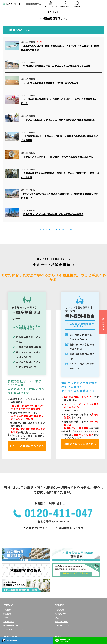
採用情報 (7, 591)
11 (67, 229)
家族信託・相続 (61, 599)
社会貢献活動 (9, 631)
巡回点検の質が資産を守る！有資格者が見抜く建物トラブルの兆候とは (59, 66)
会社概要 (7, 587)
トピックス (8, 627)
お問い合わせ (9, 599)
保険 (57, 595)
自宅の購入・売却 (62, 603)
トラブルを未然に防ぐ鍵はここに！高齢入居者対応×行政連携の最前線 (59, 120)
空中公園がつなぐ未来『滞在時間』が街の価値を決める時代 (53, 214)
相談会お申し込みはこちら (80, 445)
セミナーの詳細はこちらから (27, 447)
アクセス (7, 595)
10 (63, 229)
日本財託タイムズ (62, 619)
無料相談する (103, 323)
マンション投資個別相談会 (14, 623)
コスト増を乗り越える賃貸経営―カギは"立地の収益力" (51, 83)
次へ (72, 229)
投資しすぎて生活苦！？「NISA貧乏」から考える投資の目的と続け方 (58, 157)
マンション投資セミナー (13, 619)
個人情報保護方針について (14, 603)
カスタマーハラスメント (13, 607)
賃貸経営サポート (62, 591)
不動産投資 (59, 587)
